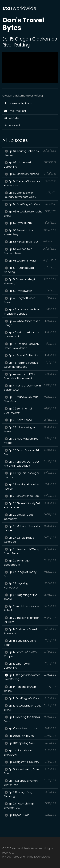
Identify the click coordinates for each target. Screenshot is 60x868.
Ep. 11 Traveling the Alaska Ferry (30, 719)
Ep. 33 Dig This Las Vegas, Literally (30, 475)
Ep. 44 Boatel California (30, 355)
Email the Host (15, 111)
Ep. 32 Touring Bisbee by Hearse (30, 487)
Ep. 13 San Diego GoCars (30, 698)
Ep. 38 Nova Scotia (30, 420)
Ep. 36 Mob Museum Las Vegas (30, 441)
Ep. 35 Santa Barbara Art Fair (30, 452)
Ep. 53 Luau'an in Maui (30, 261)
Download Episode (18, 103)
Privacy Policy (11, 857)
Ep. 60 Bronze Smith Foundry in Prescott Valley (30, 195)
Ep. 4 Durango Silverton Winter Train (30, 783)
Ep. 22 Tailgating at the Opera (30, 597)
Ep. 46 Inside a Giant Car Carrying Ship (30, 335)
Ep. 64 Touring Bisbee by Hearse (30, 153)
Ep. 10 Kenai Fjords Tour (30, 728)
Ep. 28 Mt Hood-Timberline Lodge (30, 528)
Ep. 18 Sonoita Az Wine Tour (30, 643)
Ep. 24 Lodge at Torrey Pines (30, 574)
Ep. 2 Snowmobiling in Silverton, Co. (30, 806)
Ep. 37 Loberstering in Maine (30, 429)
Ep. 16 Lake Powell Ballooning (30, 666)
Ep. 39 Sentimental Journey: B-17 (30, 411)
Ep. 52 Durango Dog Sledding (30, 270)
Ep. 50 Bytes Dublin (30, 291)
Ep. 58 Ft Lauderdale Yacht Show (30, 214)
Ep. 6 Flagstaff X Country (30, 762)
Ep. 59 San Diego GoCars (30, 204)
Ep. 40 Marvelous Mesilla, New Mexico (30, 399)
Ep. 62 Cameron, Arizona (30, 174)
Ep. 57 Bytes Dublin (30, 223)
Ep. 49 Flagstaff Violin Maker (30, 300)
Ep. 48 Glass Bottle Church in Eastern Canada (30, 312)
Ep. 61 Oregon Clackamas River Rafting (30, 183)
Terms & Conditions (38, 857)
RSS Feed (12, 126)
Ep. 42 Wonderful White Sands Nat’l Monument (30, 376)
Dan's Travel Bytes (23, 24)
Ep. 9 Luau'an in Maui (30, 736)
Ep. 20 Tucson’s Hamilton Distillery (30, 620)
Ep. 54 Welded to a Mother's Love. (30, 251)
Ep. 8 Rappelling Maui (30, 743)
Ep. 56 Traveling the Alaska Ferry (30, 232)
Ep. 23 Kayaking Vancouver (30, 585)
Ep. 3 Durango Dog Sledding (30, 794)
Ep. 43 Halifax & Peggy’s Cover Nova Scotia (30, 365)
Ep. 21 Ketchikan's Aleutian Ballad (30, 608)
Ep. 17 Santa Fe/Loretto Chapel (30, 654)
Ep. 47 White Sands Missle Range (30, 323)
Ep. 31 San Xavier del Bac (30, 496)
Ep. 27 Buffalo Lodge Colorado (30, 540)
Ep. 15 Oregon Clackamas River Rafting (30, 677)
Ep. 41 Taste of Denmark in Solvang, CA (30, 388)
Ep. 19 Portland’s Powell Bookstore (30, 631)
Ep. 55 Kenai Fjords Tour (30, 242)
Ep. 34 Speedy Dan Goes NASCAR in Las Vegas (30, 464)
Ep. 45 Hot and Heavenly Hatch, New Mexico (30, 346)
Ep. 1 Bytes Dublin (30, 815)
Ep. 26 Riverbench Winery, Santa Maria (30, 551)
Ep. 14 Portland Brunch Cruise (30, 689)
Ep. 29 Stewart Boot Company (30, 517)
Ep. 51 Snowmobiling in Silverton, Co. (30, 281)
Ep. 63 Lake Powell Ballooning (30, 165)
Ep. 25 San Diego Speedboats (30, 563)
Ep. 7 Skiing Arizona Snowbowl (30, 753)
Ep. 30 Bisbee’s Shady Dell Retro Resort (30, 505)
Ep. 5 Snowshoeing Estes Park (30, 771)
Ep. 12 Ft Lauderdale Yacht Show (30, 708)
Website (11, 118)
